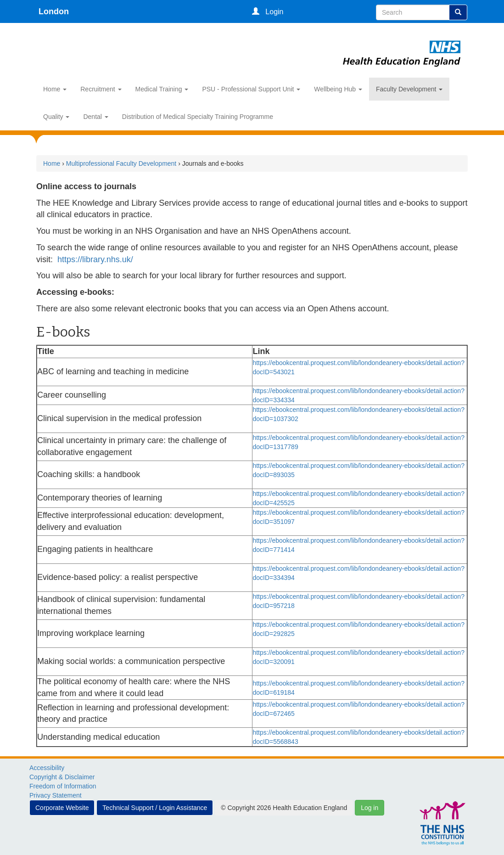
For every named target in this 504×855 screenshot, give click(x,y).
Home (55, 89)
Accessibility (47, 768)
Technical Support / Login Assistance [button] (155, 808)
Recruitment (101, 89)
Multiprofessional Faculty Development (121, 163)
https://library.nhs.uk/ (95, 259)
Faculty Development (409, 89)
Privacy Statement (56, 795)
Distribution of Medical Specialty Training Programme (198, 117)
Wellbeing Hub (338, 89)
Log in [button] (370, 808)
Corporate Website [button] (62, 808)
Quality (56, 117)
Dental (95, 117)
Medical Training (162, 89)
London (54, 11)
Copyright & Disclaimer (62, 777)
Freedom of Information (63, 786)
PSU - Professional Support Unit (251, 89)
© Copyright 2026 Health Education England (284, 808)
